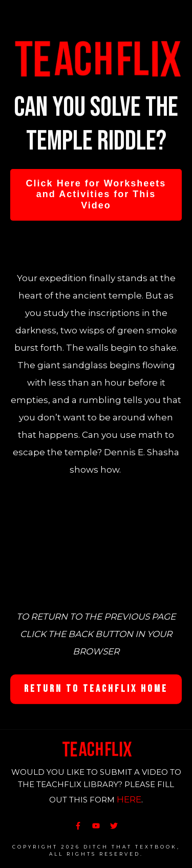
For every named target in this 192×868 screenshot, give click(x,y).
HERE (129, 799)
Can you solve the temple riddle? (96, 124)
